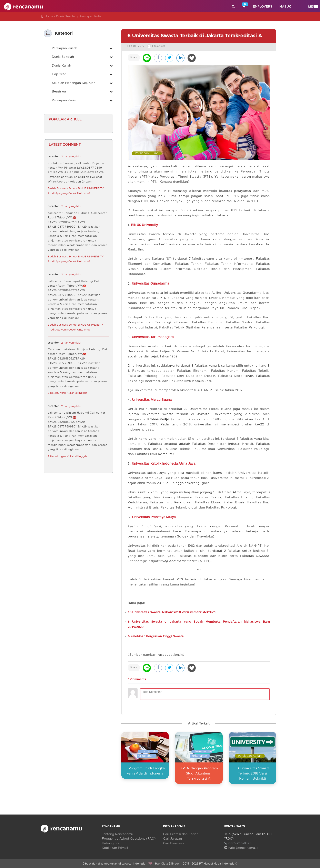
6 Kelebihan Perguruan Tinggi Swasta (156, 635)
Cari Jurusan (172, 837)
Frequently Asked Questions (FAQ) (129, 837)
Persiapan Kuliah (91, 17)
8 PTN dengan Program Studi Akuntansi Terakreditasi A (199, 772)
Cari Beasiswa (174, 842)
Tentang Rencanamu (117, 833)
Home (49, 17)
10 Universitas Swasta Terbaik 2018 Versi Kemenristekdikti (172, 611)
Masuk (285, 7)
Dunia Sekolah (66, 17)
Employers (263, 7)
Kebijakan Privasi (115, 847)
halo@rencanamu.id (241, 847)
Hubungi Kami (113, 842)
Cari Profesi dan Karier (180, 833)
